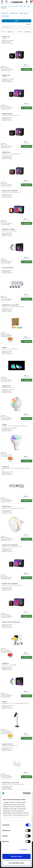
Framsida (3, 6)
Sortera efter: (3, 32)
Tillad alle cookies (16, 856)
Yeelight (28, 6)
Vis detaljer (24, 850)
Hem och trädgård (12, 6)
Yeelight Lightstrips (24, 13)
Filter (16, 21)
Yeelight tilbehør (5, 16)
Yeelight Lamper (14, 13)
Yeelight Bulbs (5, 13)
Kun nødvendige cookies (17, 863)
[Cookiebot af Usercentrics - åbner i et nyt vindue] (23, 793)
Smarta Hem (21, 6)
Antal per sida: (20, 32)
